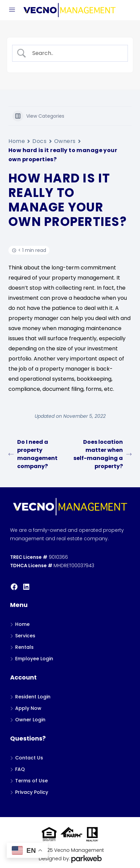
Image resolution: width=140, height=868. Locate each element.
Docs (39, 141)
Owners (65, 141)
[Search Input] (76, 53)
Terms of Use (31, 781)
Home (17, 141)
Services (25, 636)
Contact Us (29, 758)
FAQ (20, 769)
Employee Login (34, 659)
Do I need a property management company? (33, 454)
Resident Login (33, 697)
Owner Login (30, 720)
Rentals (24, 647)
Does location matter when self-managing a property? (102, 454)
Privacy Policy (32, 792)
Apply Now (28, 708)
